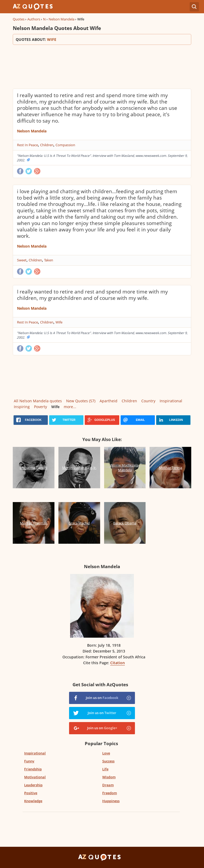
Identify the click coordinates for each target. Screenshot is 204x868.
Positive (31, 793)
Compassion (65, 145)
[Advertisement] (102, 66)
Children (47, 145)
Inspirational (171, 401)
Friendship (33, 769)
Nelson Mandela (61, 19)
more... (70, 407)
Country (148, 401)
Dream (108, 785)
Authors (34, 19)
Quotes (19, 19)
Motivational (35, 777)
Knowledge (33, 801)
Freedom (110, 793)
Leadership (33, 785)
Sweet (22, 260)
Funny (29, 761)
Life (105, 769)
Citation (118, 663)
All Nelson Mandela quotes (38, 401)
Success (108, 761)
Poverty (41, 407)
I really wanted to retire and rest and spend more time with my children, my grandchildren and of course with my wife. (92, 295)
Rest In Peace (27, 145)
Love (106, 753)
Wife (59, 322)
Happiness (111, 801)
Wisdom (109, 777)
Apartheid (109, 401)
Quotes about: (102, 39)
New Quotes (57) (81, 401)
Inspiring (22, 407)
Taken (49, 260)
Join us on (102, 698)
